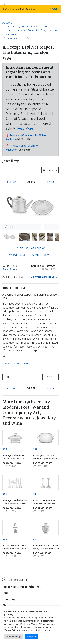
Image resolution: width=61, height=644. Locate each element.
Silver (16, 364)
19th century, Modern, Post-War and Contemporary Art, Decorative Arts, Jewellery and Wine (32, 30)
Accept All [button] (31, 637)
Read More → (27, 128)
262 (5, 540)
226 (5, 450)
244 (35, 495)
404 (35, 540)
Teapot (25, 364)
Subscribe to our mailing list (22, 587)
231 (5, 495)
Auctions (7, 23)
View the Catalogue (43, 277)
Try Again (53, 9)
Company (9, 599)
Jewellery (11, 38)
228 (35, 450)
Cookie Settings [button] (14, 637)
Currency (38, 248)
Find (6, 593)
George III (7, 364)
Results (53, 170)
